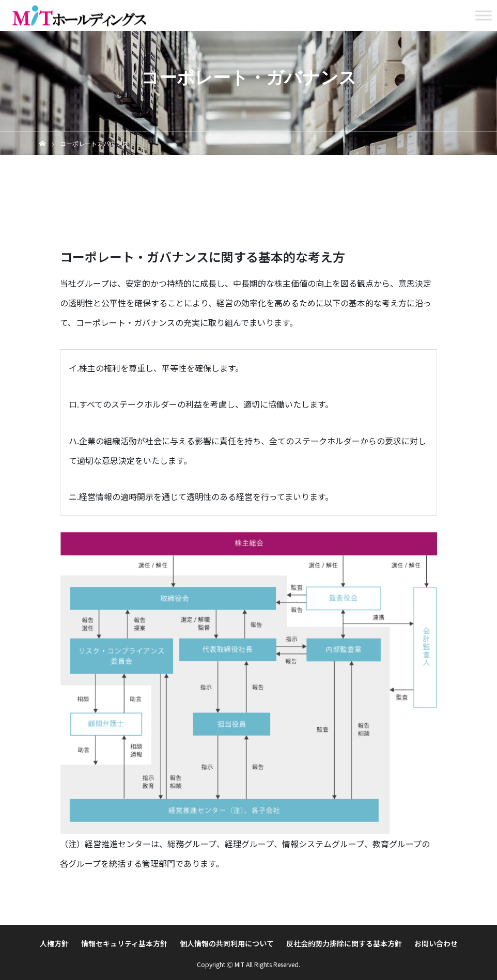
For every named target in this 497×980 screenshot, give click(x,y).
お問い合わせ (436, 943)
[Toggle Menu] (484, 15)
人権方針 (54, 943)
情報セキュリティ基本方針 (124, 943)
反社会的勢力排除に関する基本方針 (344, 943)
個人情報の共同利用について (227, 943)
